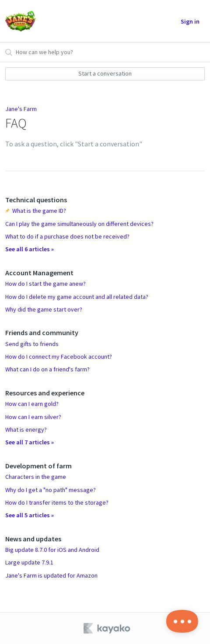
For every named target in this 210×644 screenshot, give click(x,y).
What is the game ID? (39, 211)
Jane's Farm (21, 109)
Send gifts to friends (32, 344)
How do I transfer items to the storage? (57, 502)
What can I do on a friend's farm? (47, 369)
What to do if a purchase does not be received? (67, 236)
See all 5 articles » (30, 515)
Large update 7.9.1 (29, 562)
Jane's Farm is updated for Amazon (51, 575)
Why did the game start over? (44, 309)
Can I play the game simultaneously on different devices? (79, 224)
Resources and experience (45, 393)
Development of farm (38, 466)
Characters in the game (36, 477)
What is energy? (26, 429)
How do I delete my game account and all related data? (77, 297)
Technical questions (36, 200)
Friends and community (42, 332)
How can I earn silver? (33, 417)
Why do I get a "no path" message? (51, 490)
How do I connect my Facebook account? (59, 357)
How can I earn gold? (32, 404)
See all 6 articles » (30, 249)
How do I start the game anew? (45, 284)
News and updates (33, 539)
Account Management (39, 273)
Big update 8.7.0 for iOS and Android (52, 550)
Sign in (190, 21)
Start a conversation (105, 73)
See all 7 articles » (30, 442)
